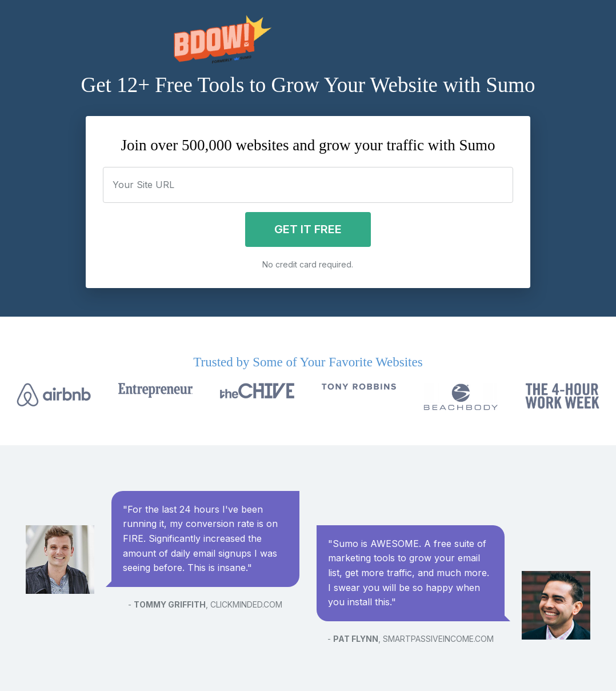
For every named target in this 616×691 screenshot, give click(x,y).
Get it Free (308, 229)
